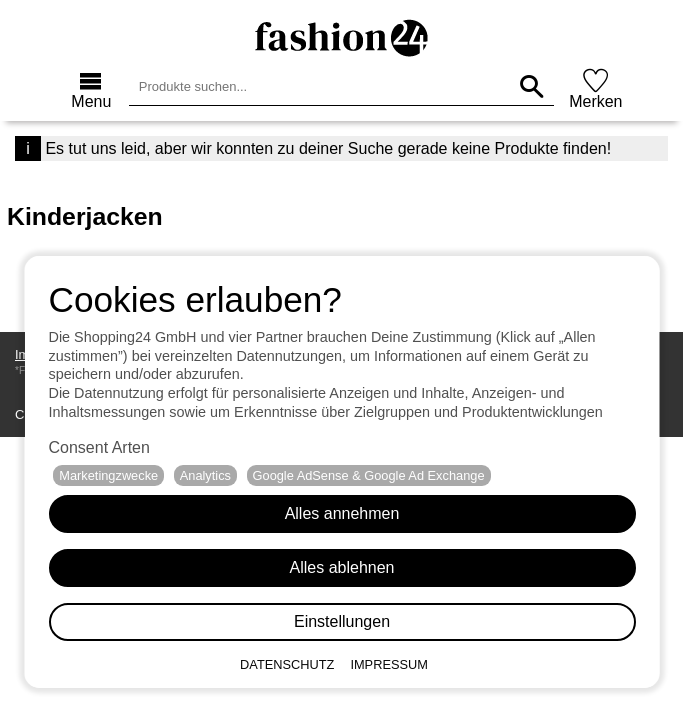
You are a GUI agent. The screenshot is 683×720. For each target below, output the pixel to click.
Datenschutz (287, 664)
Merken (595, 101)
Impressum (389, 664)
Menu (91, 101)
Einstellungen (341, 621)
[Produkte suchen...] (531, 86)
